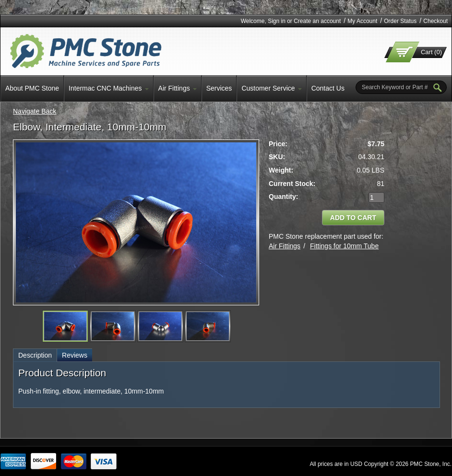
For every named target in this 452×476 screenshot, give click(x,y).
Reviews (75, 355)
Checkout (435, 21)
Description (35, 355)
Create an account (317, 21)
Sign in (277, 21)
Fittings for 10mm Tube (344, 246)
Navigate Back (35, 111)
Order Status (400, 21)
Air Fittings (285, 246)
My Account (362, 21)
